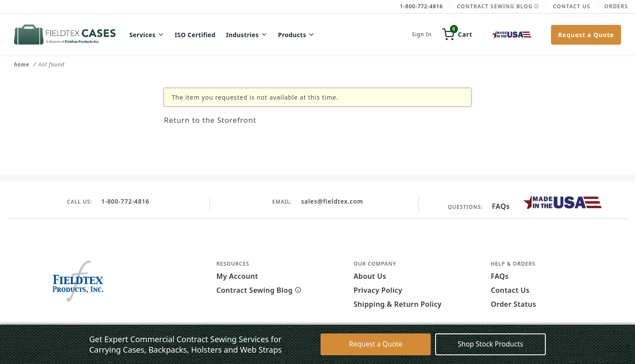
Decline (458, 350)
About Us (370, 276)
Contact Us (571, 6)
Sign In (422, 35)
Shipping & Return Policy (397, 304)
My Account (237, 276)
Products (297, 35)
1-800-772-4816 (125, 201)
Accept (419, 350)
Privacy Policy (378, 290)
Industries (247, 35)
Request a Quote (586, 35)
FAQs (501, 206)
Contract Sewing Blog (498, 6)
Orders (616, 6)
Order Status (513, 304)
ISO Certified (195, 35)
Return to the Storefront (220, 119)
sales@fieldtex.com (332, 201)
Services (147, 35)
